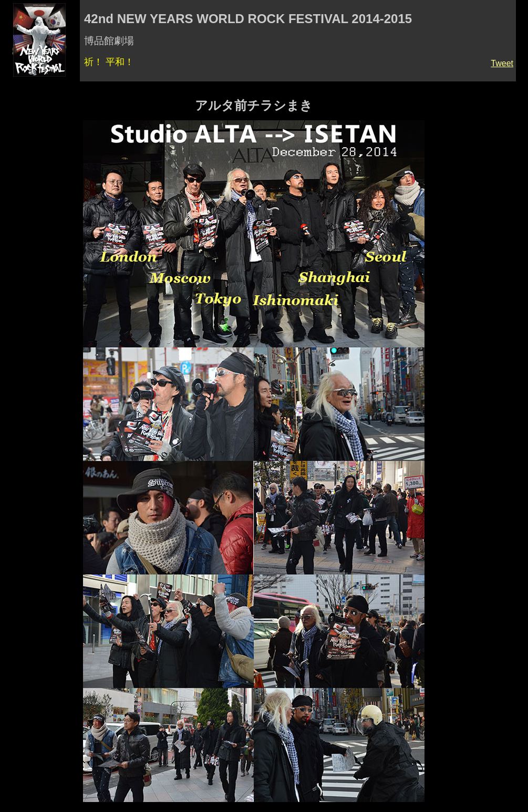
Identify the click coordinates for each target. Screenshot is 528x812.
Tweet (502, 63)
